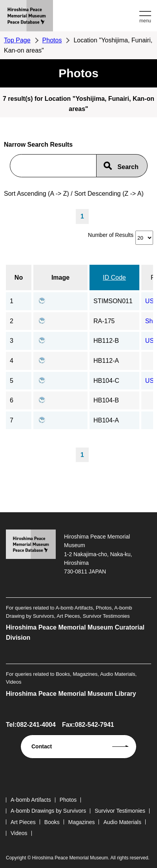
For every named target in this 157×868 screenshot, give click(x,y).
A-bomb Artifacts (31, 800)
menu (145, 21)
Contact (42, 746)
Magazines (82, 822)
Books (52, 822)
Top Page (17, 40)
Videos (19, 833)
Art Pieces (23, 822)
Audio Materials (122, 822)
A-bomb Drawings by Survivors (48, 811)
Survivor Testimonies (120, 811)
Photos (52, 40)
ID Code (114, 278)
